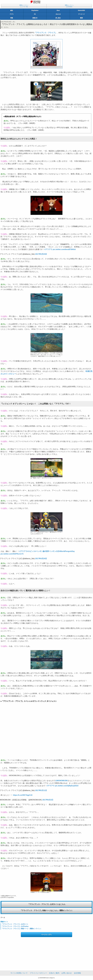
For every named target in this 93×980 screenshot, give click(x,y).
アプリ (12, 14)
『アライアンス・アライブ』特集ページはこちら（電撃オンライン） (47, 910)
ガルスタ (58, 14)
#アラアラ (48, 249)
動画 (81, 18)
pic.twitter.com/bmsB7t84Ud (64, 249)
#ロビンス (31, 551)
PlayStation (35, 10)
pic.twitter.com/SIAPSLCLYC (12, 554)
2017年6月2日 (48, 800)
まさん (6, 27)
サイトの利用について (19, 973)
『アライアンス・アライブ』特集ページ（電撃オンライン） (22, 929)
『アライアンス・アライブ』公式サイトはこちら (47, 904)
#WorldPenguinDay (67, 551)
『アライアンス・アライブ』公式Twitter (15, 926)
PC (35, 14)
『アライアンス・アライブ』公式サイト (15, 924)
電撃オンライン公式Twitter (69, 6)
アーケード (81, 14)
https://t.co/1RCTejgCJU (23, 795)
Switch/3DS (81, 10)
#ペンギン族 (40, 551)
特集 (12, 18)
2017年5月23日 (41, 254)
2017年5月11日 (41, 790)
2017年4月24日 (41, 559)
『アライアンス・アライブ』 (46, 33)
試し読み (58, 18)
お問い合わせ (67, 973)
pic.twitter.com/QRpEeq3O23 (67, 786)
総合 (12, 10)
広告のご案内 (54, 973)
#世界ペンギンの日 (52, 551)
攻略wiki (35, 18)
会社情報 (77, 973)
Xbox (58, 10)
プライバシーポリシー (38, 973)
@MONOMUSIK (62, 781)
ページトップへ (46, 935)
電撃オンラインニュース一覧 (24, 6)
